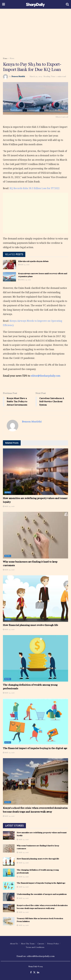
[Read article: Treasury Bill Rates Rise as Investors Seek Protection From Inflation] (9, 921)
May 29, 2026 (9, 506)
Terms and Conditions (35, 947)
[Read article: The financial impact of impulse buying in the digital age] (35, 722)
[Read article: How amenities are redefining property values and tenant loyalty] (35, 472)
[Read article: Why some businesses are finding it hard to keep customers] (35, 535)
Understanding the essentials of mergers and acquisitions (42, 894)
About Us (14, 944)
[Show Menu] (4, 4)
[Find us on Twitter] (34, 972)
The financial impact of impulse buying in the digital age (35, 748)
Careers (41, 944)
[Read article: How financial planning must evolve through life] (35, 599)
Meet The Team (28, 944)
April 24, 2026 (25, 280)
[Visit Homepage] (35, 4)
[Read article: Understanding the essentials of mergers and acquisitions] (9, 897)
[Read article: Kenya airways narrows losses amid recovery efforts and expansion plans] (9, 277)
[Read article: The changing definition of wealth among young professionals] (35, 658)
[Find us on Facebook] (31, 972)
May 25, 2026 (24, 265)
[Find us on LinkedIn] (38, 972)
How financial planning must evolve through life (30, 625)
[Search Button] (67, 4)
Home (5, 58)
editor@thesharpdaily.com (45, 376)
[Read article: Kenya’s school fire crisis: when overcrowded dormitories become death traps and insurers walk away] (35, 781)
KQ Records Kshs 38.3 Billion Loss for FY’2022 (35, 188)
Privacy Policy (53, 944)
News (12, 58)
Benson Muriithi (18, 76)
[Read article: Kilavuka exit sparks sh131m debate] (9, 265)
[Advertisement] (35, 32)
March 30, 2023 (36, 76)
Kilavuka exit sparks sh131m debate (33, 261)
